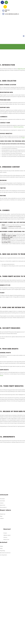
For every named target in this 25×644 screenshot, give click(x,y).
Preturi (5, 533)
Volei (1, 548)
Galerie (5, 537)
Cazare (2, 503)
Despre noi (3, 514)
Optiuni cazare (7, 535)
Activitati (2, 501)
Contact (2, 518)
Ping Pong (2, 551)
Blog (1, 516)
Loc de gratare (3, 555)
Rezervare (3, 505)
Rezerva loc (6, 539)
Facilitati (2, 499)
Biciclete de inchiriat (5, 553)
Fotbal (1, 546)
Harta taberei (3, 507)
